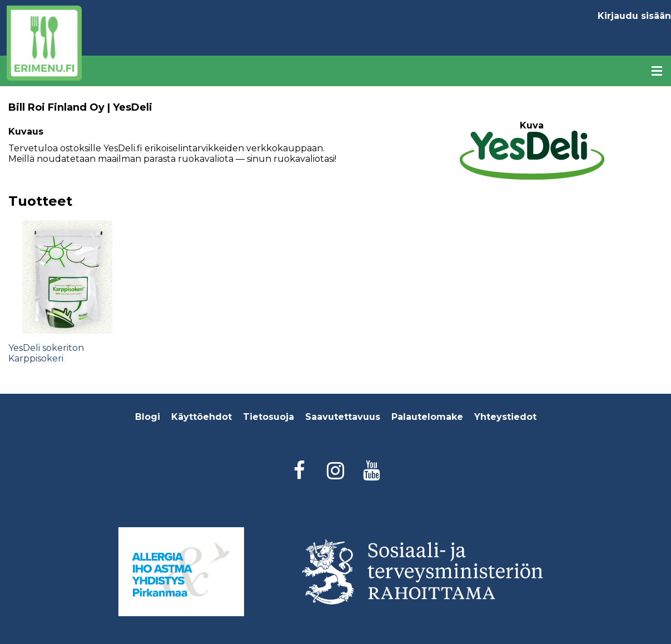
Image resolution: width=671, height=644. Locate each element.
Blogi (148, 417)
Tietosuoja (269, 417)
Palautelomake (427, 417)
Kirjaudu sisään (634, 16)
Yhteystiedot (505, 417)
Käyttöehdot (202, 417)
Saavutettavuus (343, 417)
